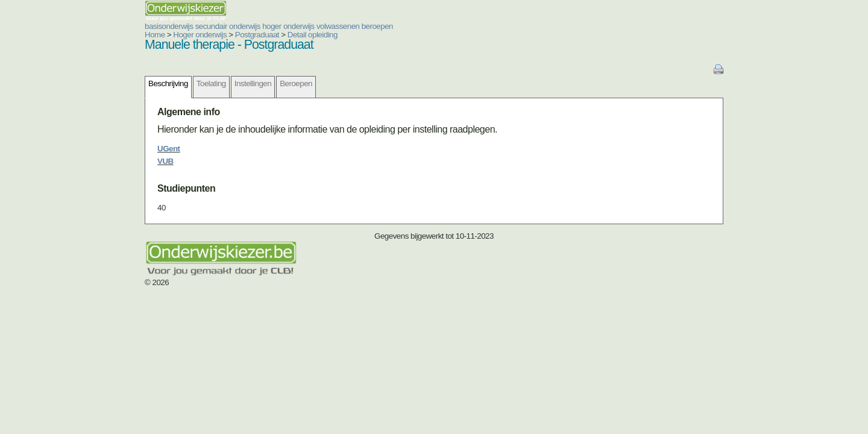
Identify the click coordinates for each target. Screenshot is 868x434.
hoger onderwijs (216, 26)
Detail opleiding (240, 35)
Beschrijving (96, 83)
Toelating (139, 83)
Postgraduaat (185, 35)
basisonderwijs (96, 26)
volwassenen (266, 26)
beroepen (305, 26)
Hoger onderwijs (127, 35)
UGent (96, 149)
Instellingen (181, 83)
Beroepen (224, 83)
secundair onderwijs (156, 26)
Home (83, 35)
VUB (93, 161)
